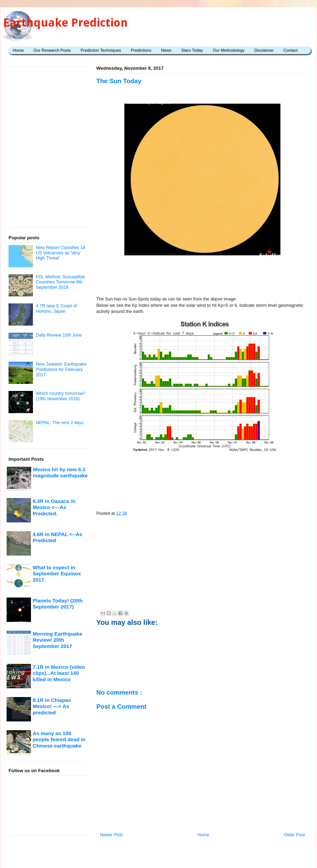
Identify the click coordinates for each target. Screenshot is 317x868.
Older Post (294, 835)
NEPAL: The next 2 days (60, 423)
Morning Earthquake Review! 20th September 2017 (57, 640)
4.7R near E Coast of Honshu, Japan (56, 309)
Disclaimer (264, 50)
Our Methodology (229, 50)
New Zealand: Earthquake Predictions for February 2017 (61, 369)
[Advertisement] (202, 277)
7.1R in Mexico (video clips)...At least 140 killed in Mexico (59, 673)
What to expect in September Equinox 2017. (57, 574)
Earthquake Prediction (65, 23)
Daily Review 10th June (59, 335)
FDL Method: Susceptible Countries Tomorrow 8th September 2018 (60, 282)
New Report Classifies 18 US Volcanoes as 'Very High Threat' (60, 253)
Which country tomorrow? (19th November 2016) (61, 396)
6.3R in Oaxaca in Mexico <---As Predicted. (54, 507)
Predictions (141, 50)
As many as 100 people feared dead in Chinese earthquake (59, 739)
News (166, 50)
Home (18, 50)
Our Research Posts (52, 50)
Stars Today (192, 50)
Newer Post (111, 835)
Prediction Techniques (101, 50)
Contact (291, 50)
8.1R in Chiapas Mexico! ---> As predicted (52, 706)
